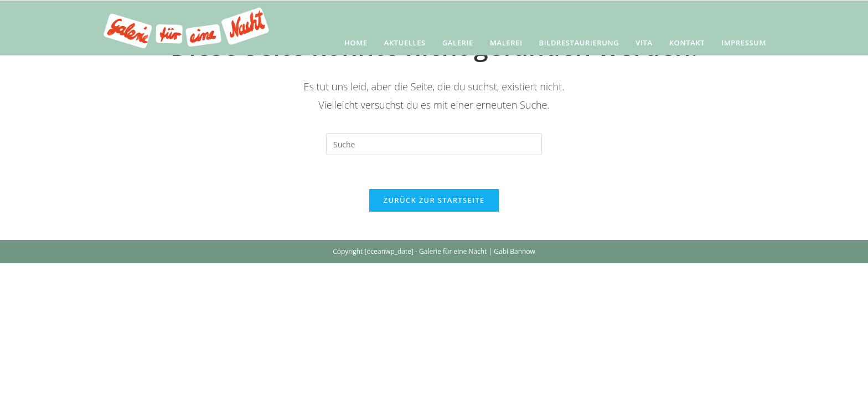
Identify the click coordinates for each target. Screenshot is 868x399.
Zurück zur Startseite (434, 200)
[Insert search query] (434, 144)
